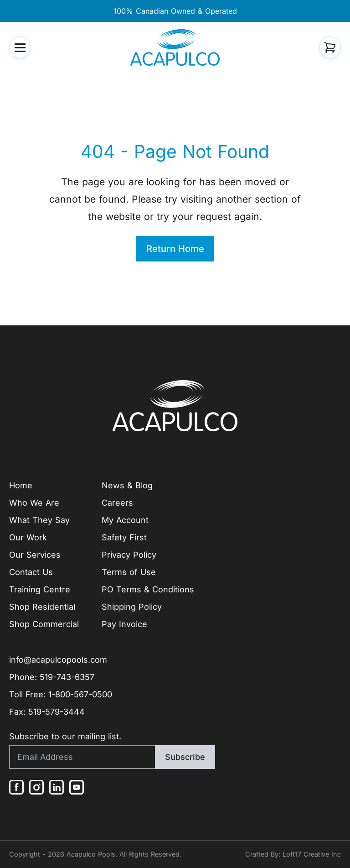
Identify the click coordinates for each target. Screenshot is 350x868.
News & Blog (127, 485)
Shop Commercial (44, 624)
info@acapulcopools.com (58, 660)
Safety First (124, 537)
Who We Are (34, 503)
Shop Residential (42, 607)
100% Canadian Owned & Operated (175, 11)
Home (21, 485)
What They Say (39, 520)
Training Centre (40, 589)
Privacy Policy (129, 555)
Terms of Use (129, 572)
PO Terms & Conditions (148, 589)
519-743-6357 (67, 677)
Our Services (35, 555)
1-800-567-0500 (80, 694)
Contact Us (31, 572)
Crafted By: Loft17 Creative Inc (293, 854)
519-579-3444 (57, 712)
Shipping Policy (132, 607)
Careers (117, 503)
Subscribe (185, 757)
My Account (125, 520)
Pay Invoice (124, 624)
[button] (20, 47)
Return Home (175, 249)
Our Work (28, 537)
